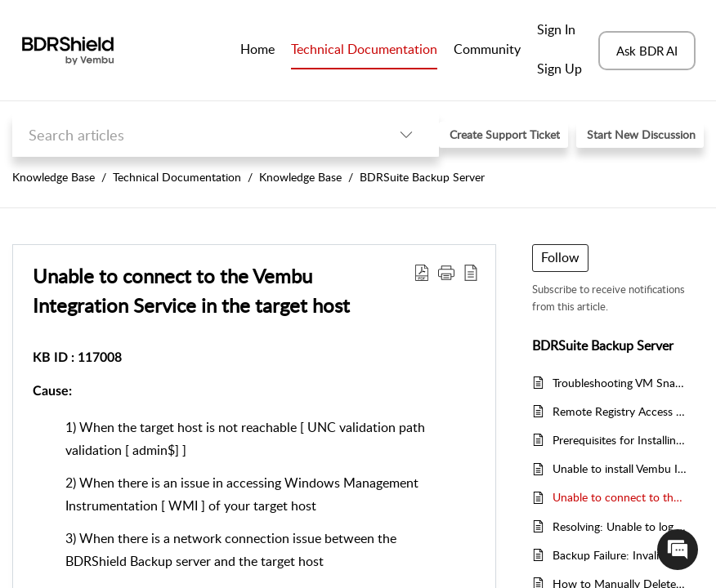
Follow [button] (560, 257)
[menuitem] (559, 31)
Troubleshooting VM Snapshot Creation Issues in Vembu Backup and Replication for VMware (620, 383)
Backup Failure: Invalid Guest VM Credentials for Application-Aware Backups (620, 555)
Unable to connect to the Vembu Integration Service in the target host (620, 497)
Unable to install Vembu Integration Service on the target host (620, 468)
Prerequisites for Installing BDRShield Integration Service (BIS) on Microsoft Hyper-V (620, 440)
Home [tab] (257, 49)
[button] (406, 135)
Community (487, 49)
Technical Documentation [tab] (364, 49)
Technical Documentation (177, 177)
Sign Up (559, 69)
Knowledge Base (54, 177)
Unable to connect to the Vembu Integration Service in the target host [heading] (191, 290)
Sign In (556, 29)
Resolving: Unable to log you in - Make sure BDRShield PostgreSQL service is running (620, 526)
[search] (193, 135)
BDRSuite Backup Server (422, 177)
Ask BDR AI (647, 51)
